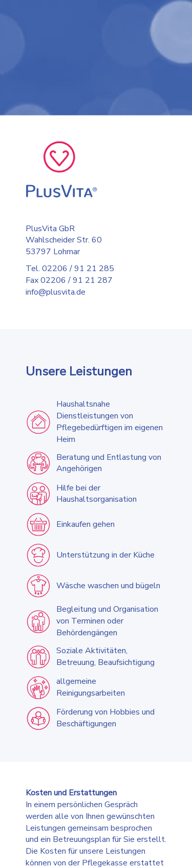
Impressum (92, 856)
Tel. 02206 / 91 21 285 (70, 269)
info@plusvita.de (56, 292)
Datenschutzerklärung (39, 856)
